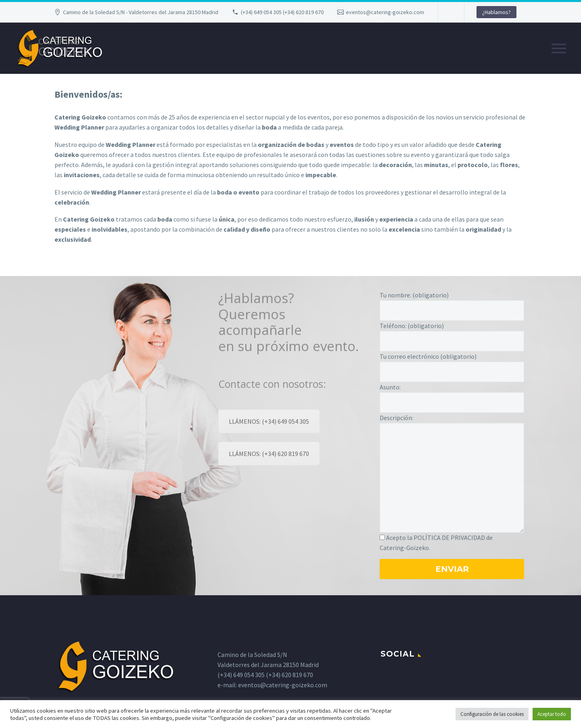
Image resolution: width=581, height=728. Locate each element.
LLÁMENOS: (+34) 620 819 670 (269, 454)
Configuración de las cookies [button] (492, 714)
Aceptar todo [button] (552, 714)
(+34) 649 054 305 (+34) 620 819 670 (282, 12)
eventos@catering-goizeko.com (385, 12)
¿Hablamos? (496, 12)
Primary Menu (559, 48)
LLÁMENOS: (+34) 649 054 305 (269, 421)
